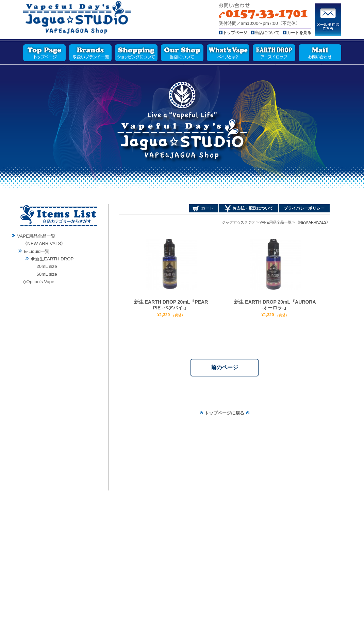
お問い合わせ (320, 53)
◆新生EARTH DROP (52, 259)
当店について (267, 33)
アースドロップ (274, 53)
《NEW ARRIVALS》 (44, 244)
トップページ (235, 33)
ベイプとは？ (228, 53)
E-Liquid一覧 (37, 251)
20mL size (47, 266)
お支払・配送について (253, 208)
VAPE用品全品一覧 (36, 236)
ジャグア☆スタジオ (239, 222)
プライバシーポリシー (304, 208)
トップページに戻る (225, 413)
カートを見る (299, 33)
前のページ (225, 367)
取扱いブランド (90, 53)
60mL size (47, 274)
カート (207, 208)
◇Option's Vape (38, 282)
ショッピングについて (136, 53)
